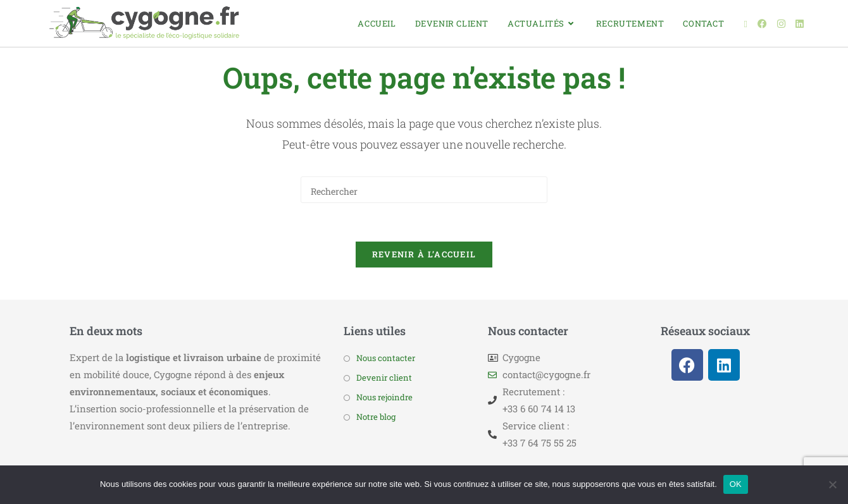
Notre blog (376, 417)
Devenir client (384, 378)
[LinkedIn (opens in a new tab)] (800, 24)
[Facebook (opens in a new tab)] (762, 24)
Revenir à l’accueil (424, 254)
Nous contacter (386, 358)
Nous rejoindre (384, 397)
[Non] (832, 484)
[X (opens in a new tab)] (746, 24)
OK (736, 484)
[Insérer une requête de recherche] (424, 190)
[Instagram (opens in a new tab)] (781, 24)
